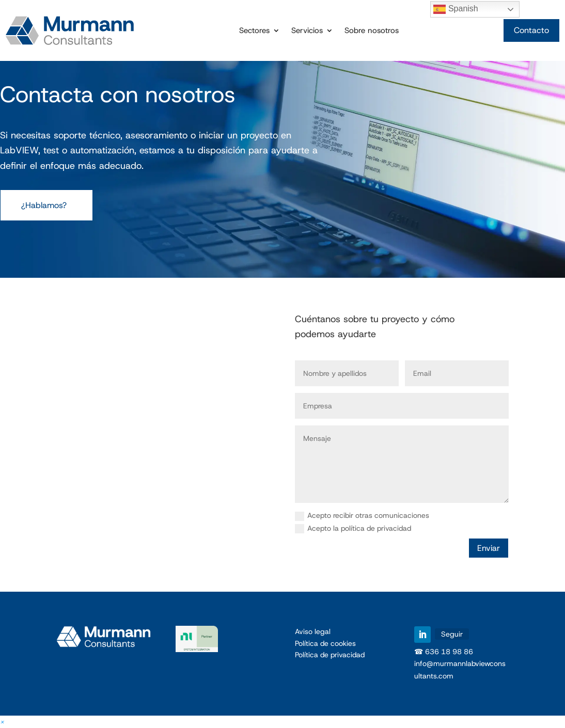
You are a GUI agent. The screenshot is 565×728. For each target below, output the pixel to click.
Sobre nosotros (372, 31)
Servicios (307, 31)
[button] (2, 722)
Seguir (452, 634)
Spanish (456, 9)
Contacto (531, 30)
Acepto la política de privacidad (353, 529)
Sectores (254, 31)
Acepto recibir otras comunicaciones (362, 516)
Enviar (489, 548)
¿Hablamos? (44, 205)
